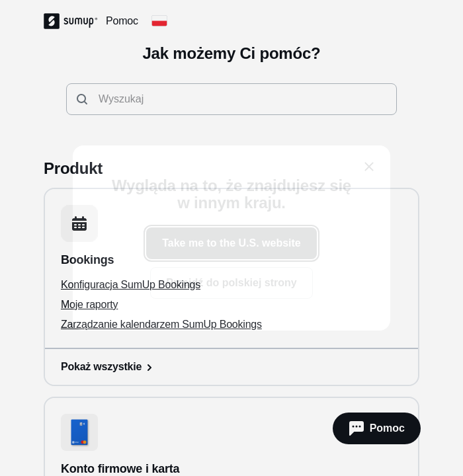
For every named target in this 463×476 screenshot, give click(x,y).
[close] (369, 167)
